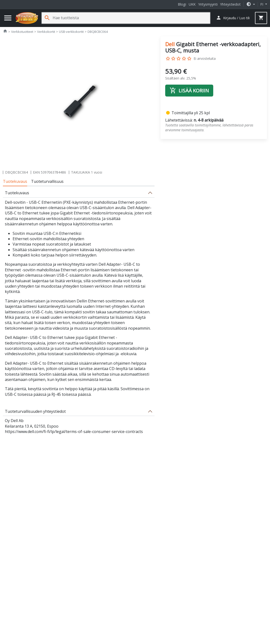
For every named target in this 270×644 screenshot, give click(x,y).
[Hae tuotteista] (131, 18)
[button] (251, 4)
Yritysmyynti (208, 4)
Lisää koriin (189, 90)
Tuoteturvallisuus (47, 181)
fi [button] (262, 4)
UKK (192, 4)
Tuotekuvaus (15, 181)
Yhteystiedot (230, 4)
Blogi (182, 4)
